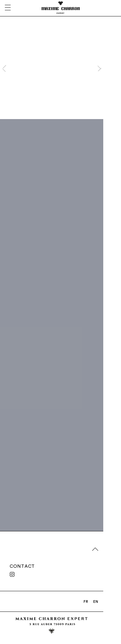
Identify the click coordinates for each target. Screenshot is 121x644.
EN (96, 602)
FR (86, 602)
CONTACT (22, 566)
